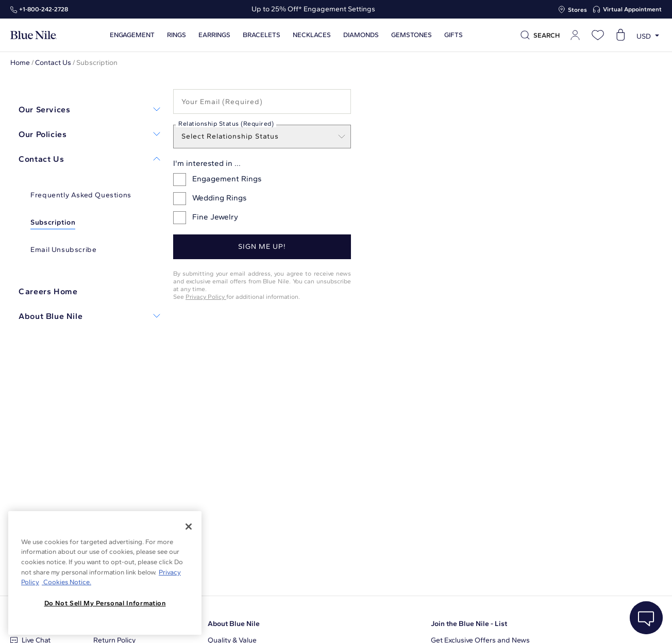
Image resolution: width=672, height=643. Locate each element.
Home (20, 63)
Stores (577, 10)
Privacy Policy (206, 297)
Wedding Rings (210, 199)
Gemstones (411, 35)
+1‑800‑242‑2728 (44, 9)
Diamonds (361, 35)
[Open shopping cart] (620, 35)
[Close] (189, 527)
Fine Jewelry (206, 218)
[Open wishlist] (598, 35)
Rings (177, 35)
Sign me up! (262, 247)
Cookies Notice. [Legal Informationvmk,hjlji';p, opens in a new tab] (66, 582)
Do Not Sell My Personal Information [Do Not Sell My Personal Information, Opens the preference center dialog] (105, 603)
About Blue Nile (234, 624)
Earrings (214, 35)
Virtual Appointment (632, 9)
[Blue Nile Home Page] (33, 35)
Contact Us (53, 63)
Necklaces (312, 35)
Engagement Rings (217, 180)
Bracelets (262, 35)
